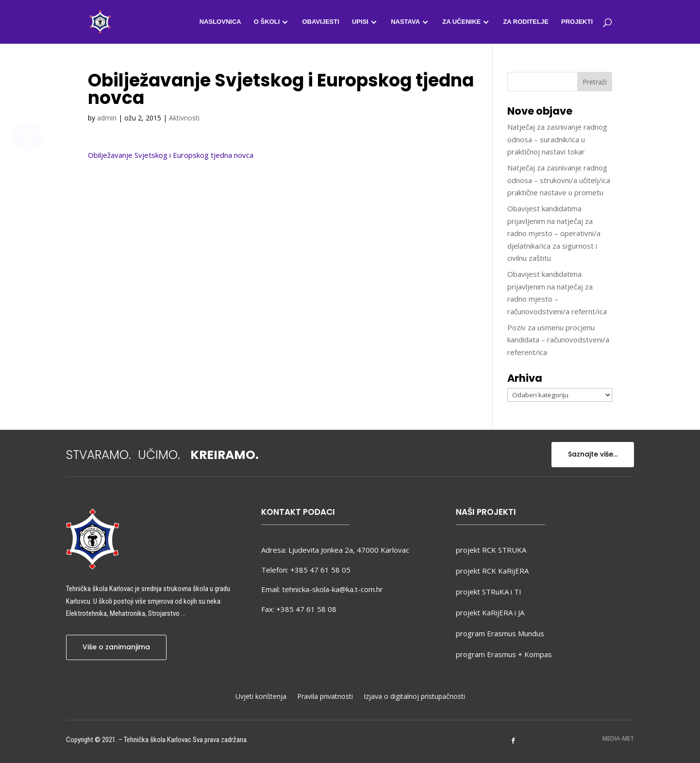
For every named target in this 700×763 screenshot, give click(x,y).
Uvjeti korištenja (261, 697)
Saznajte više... (593, 454)
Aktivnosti (184, 118)
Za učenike (461, 22)
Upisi (360, 22)
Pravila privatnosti (325, 697)
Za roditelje (525, 22)
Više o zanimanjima (116, 647)
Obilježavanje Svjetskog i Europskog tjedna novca (171, 155)
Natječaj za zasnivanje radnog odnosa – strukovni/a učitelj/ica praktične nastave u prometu (559, 180)
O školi (267, 22)
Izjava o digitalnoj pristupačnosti (414, 697)
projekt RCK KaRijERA (492, 571)
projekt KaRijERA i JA (490, 612)
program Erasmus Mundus (500, 633)
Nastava (405, 22)
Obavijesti (320, 22)
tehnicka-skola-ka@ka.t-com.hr (333, 589)
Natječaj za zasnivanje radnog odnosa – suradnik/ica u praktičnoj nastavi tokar (557, 139)
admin (107, 118)
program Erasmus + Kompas (504, 654)
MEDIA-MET (618, 738)
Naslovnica (220, 22)
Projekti (577, 22)
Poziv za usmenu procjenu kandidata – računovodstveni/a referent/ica (558, 340)
